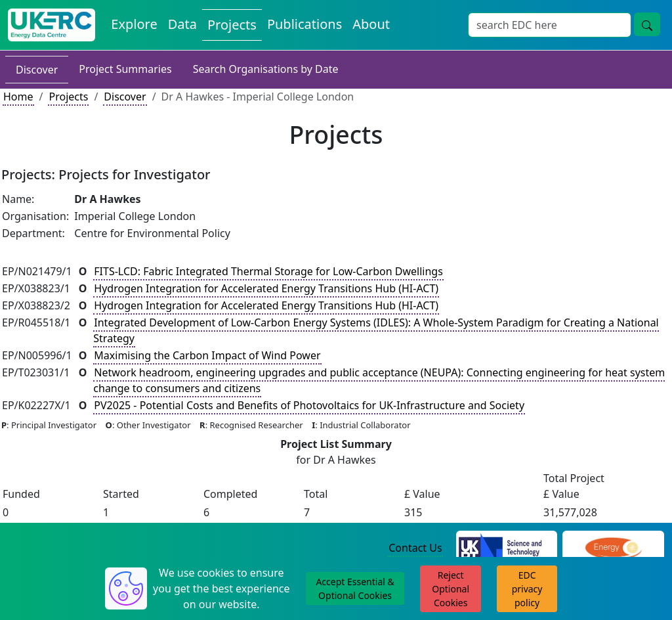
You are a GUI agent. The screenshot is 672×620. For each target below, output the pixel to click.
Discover (37, 70)
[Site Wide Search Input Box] (550, 25)
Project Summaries (125, 69)
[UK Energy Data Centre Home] (52, 25)
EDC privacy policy (527, 589)
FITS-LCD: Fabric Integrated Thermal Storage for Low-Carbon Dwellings (268, 271)
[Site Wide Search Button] (647, 24)
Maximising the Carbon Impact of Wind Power (207, 355)
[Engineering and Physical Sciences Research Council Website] (613, 548)
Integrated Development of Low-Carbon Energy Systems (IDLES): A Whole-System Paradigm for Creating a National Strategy (376, 330)
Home (18, 97)
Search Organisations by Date (266, 69)
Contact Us (415, 548)
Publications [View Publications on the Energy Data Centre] (304, 24)
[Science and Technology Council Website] (507, 548)
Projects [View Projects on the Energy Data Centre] (232, 25)
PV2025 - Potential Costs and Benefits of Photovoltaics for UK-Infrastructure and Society (309, 405)
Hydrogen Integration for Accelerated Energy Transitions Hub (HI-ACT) (266, 288)
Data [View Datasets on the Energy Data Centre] (182, 24)
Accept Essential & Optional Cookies (355, 588)
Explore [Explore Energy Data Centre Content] (134, 24)
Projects (68, 97)
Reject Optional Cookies (451, 589)
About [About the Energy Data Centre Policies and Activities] (371, 24)
